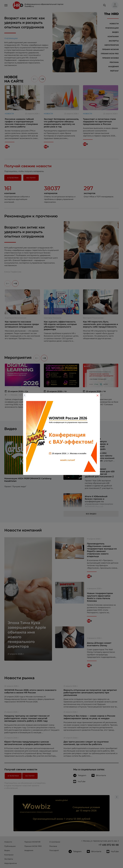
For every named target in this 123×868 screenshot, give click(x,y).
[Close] (98, 395)
